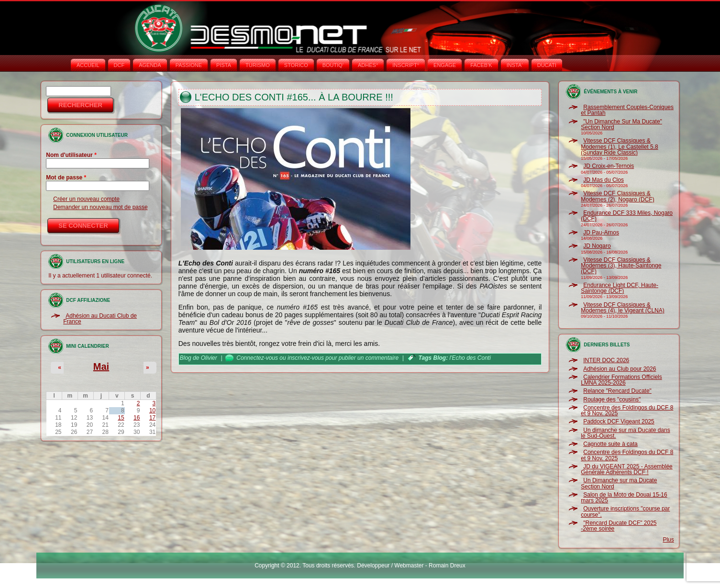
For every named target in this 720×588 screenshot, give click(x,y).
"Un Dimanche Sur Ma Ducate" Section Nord (621, 124)
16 (137, 418)
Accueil (88, 65)
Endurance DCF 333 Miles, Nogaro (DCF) (627, 216)
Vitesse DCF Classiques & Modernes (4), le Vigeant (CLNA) (623, 308)
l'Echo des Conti (470, 358)
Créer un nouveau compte (86, 199)
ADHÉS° (368, 65)
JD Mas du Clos (604, 180)
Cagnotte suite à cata (610, 444)
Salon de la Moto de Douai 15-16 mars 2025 (624, 498)
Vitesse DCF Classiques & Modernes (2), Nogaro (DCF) (617, 196)
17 (152, 418)
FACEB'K (481, 65)
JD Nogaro (597, 246)
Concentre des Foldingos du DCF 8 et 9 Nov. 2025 (627, 410)
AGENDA (150, 65)
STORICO (296, 65)
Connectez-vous (257, 358)
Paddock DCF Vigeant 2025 (619, 422)
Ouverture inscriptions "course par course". (625, 511)
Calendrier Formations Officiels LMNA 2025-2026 (621, 380)
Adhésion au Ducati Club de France (100, 319)
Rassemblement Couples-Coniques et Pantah (627, 110)
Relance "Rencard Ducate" (617, 391)
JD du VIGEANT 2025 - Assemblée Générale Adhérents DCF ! (627, 469)
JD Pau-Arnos (601, 233)
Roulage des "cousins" (612, 399)
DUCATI (547, 65)
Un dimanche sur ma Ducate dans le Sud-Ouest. (625, 433)
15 (121, 418)
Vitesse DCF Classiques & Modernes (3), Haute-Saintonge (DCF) (621, 266)
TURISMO (258, 65)
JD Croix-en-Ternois (609, 166)
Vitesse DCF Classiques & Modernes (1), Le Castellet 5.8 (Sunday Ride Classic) (619, 147)
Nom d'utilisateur (71, 155)
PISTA (224, 65)
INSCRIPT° (406, 65)
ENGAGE (445, 65)
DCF (119, 65)
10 (152, 410)
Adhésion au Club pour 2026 (620, 369)
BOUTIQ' (333, 65)
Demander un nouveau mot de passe (100, 207)
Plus (668, 540)
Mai (101, 366)
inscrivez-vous (306, 358)
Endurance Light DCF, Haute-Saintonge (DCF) (620, 288)
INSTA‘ (515, 65)
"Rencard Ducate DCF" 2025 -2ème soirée (619, 526)
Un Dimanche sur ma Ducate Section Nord (619, 483)
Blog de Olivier (199, 358)
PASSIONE (189, 65)
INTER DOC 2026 (606, 360)
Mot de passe (66, 178)
